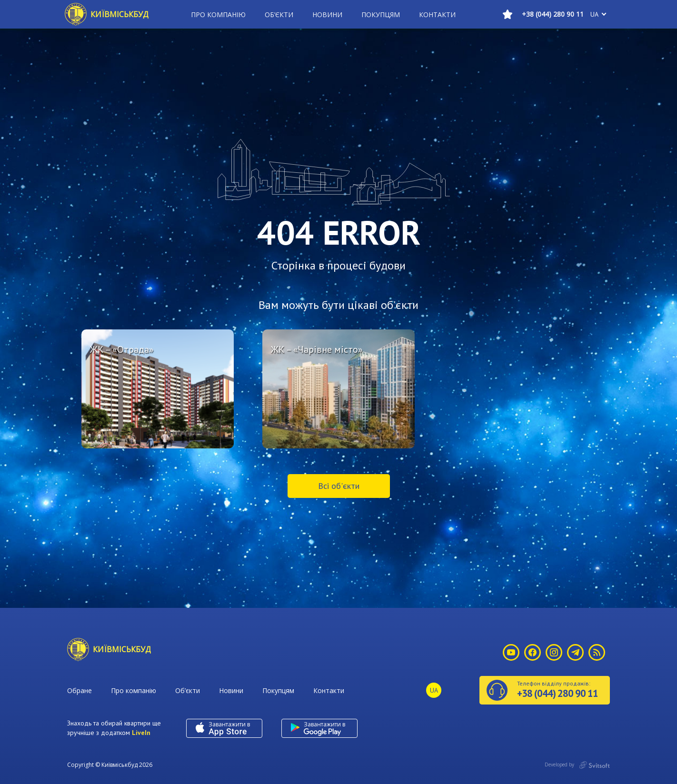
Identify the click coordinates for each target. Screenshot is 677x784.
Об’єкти (279, 15)
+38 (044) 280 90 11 (553, 14)
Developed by (577, 765)
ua (594, 14)
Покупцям (381, 15)
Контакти (437, 15)
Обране (80, 690)
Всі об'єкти (339, 486)
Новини (327, 15)
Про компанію (218, 15)
